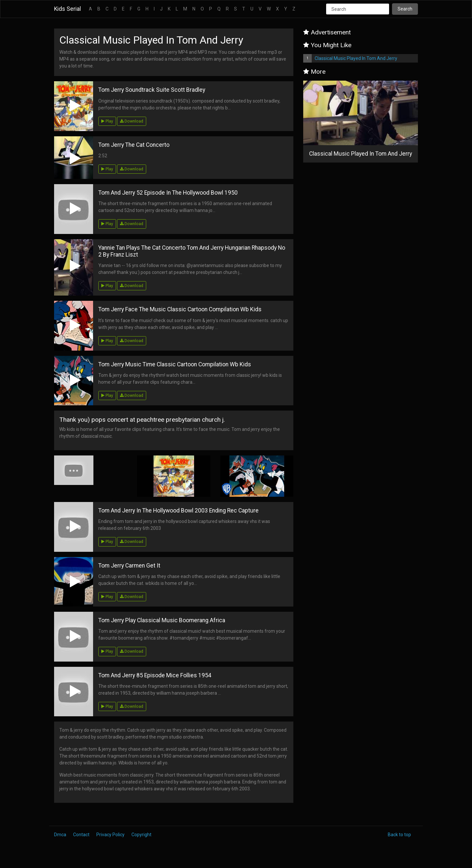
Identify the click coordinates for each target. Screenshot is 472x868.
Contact (81, 835)
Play (107, 121)
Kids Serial (68, 9)
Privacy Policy (110, 835)
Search (405, 9)
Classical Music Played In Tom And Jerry (356, 58)
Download (132, 121)
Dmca (60, 835)
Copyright (141, 835)
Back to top (399, 835)
